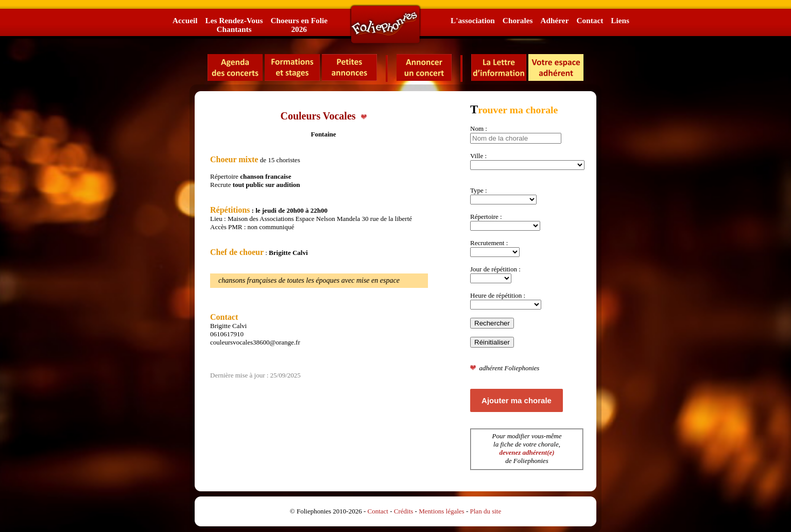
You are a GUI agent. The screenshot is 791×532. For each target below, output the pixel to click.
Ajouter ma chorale (517, 400)
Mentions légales (441, 511)
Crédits (404, 511)
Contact (590, 20)
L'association (473, 20)
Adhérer (554, 20)
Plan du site (486, 511)
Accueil (185, 20)
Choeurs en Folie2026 (299, 25)
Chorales (518, 20)
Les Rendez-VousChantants (234, 25)
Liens (620, 20)
